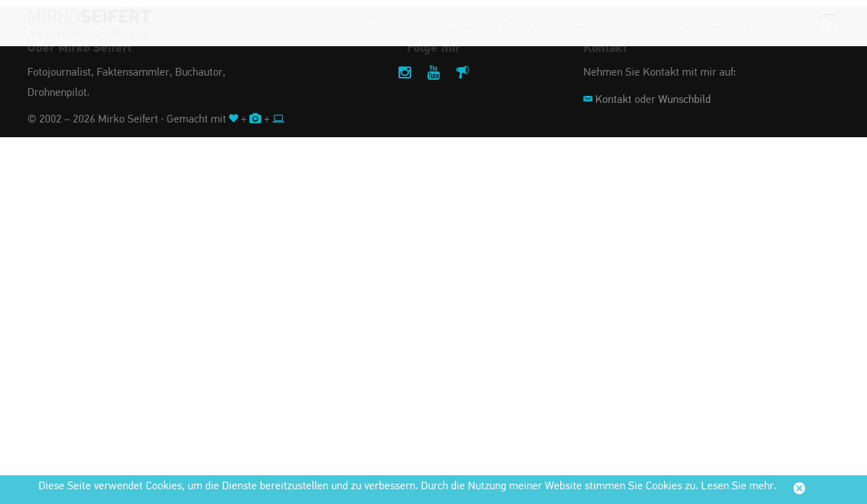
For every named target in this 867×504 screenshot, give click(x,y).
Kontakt (613, 100)
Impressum (629, 24)
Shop (748, 24)
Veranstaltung (366, 24)
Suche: (793, 24)
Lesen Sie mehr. (739, 486)
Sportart (454, 24)
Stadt (517, 24)
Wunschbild (685, 100)
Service (696, 24)
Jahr (569, 24)
